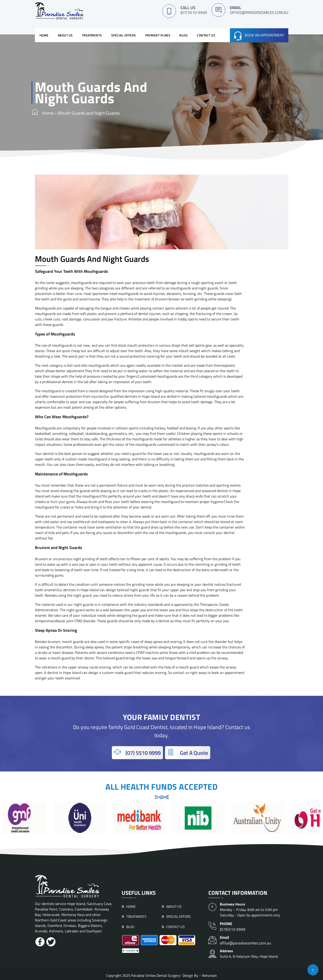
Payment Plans (158, 34)
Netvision (209, 973)
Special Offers (124, 34)
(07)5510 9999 (254, 924)
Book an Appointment (264, 34)
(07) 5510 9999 (194, 13)
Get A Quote (186, 751)
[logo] (59, 10)
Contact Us (206, 34)
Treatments (92, 34)
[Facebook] (40, 941)
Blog (184, 34)
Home (44, 34)
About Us (65, 34)
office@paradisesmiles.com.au (259, 13)
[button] (313, 970)
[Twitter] (51, 941)
